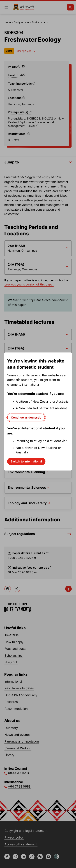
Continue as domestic (26, 417)
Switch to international (26, 461)
